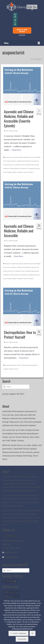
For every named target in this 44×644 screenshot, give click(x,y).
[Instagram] (11, 581)
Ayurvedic (33, 157)
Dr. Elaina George (12, 131)
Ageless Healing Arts (24, 157)
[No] (41, 621)
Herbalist (20, 172)
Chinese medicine (11, 161)
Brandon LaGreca (17, 365)
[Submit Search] (4, 387)
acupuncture (8, 157)
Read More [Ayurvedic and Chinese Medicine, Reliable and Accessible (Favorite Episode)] (16, 150)
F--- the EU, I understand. (18, 633)
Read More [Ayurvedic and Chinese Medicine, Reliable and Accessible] (19, 256)
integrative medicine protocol (11, 369)
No (33, 633)
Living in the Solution (28, 172)
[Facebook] (4, 581)
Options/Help (22, 35)
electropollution (34, 365)
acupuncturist (15, 157)
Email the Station (11, 557)
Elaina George (35, 165)
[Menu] (22, 43)
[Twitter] (8, 581)
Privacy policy (22, 639)
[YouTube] (15, 581)
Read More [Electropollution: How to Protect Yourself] (24, 358)
